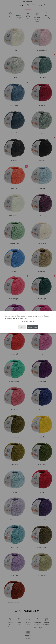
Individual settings (28, 322)
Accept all (33, 327)
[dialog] (28, 322)
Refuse (22, 327)
